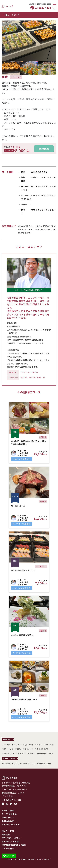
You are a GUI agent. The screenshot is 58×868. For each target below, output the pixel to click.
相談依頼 (44, 149)
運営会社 (6, 834)
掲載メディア (8, 817)
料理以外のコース (45, 753)
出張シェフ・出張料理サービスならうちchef (29, 859)
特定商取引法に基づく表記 (14, 845)
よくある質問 (8, 848)
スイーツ (31, 753)
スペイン (38, 745)
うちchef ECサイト (11, 824)
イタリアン (17, 745)
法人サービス (8, 831)
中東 (4, 749)
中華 (46, 745)
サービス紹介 (8, 810)
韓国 (52, 745)
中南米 (18, 749)
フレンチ (6, 745)
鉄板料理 (39, 749)
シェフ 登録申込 (9, 814)
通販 (49, 763)
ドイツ (11, 749)
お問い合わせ (8, 821)
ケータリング (29, 763)
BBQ (46, 749)
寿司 (31, 745)
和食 (25, 745)
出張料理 (6, 763)
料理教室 (41, 763)
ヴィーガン (21, 753)
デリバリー (17, 763)
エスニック (28, 749)
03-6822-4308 (11, 800)
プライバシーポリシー (12, 838)
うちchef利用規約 (10, 841)
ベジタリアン (8, 753)
